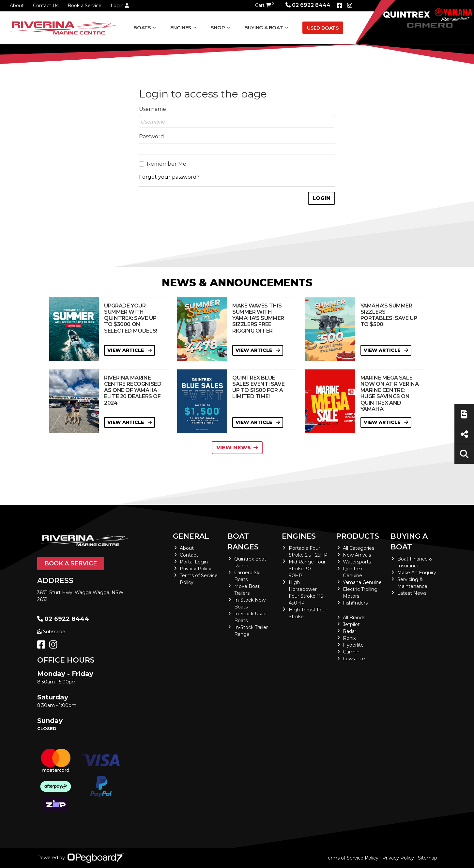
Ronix (349, 638)
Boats (142, 28)
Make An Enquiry (417, 573)
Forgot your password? (169, 177)
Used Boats (323, 28)
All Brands (354, 618)
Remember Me (167, 164)
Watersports (357, 562)
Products (358, 536)
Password (152, 136)
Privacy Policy (196, 569)
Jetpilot (351, 624)
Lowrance (354, 659)
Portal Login (194, 562)
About (17, 6)
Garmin (351, 652)
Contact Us (46, 6)
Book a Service (84, 6)
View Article (130, 350)
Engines (181, 28)
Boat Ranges (243, 542)
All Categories (359, 548)
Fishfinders (355, 603)
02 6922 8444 (308, 5)
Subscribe (51, 632)
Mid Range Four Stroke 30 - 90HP (307, 569)
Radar (350, 631)
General (191, 536)
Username (153, 109)
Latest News (412, 593)
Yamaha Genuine (362, 582)
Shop (218, 28)
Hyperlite (353, 645)
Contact (189, 555)
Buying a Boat (264, 28)
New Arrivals (357, 555)
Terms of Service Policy (352, 858)
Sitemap (428, 858)
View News (237, 448)
